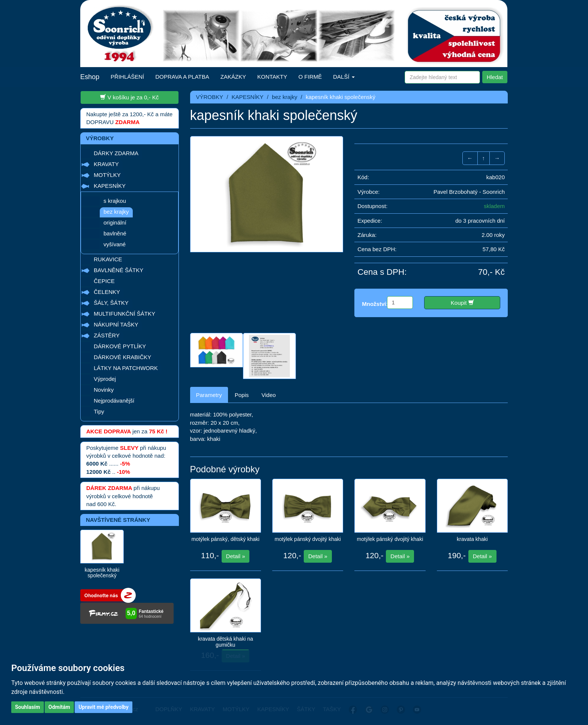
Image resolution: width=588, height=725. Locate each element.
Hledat (495, 77)
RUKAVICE (108, 259)
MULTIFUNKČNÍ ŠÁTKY (124, 314)
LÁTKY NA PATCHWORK (126, 368)
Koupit (462, 303)
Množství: (375, 304)
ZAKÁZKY (233, 77)
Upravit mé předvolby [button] (103, 707)
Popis (242, 395)
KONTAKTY (272, 77)
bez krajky (116, 212)
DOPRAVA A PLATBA (182, 77)
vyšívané (115, 244)
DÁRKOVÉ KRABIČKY (122, 357)
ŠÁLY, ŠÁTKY (111, 303)
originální (115, 222)
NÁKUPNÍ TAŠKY (116, 324)
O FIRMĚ (310, 77)
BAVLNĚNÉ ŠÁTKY (118, 270)
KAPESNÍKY (110, 186)
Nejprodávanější (114, 401)
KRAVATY (106, 164)
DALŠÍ (344, 77)
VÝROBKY (210, 97)
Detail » (236, 556)
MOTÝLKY (107, 175)
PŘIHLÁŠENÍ (127, 77)
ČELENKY (107, 292)
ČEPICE (104, 281)
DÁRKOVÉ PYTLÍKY (120, 346)
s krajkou (115, 201)
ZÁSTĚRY (107, 335)
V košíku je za (129, 97)
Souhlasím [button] (28, 707)
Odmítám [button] (59, 707)
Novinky (104, 390)
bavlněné (115, 233)
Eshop (90, 77)
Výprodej (105, 379)
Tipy (99, 411)
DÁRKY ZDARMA (116, 153)
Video (268, 395)
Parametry (209, 395)
